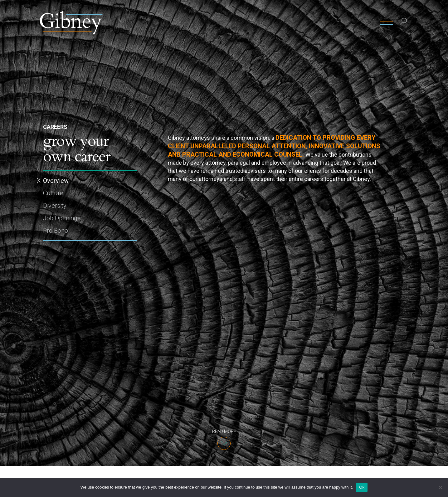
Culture (53, 193)
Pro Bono (56, 231)
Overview (56, 181)
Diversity (55, 206)
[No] (440, 487)
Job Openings (62, 218)
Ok (362, 487)
